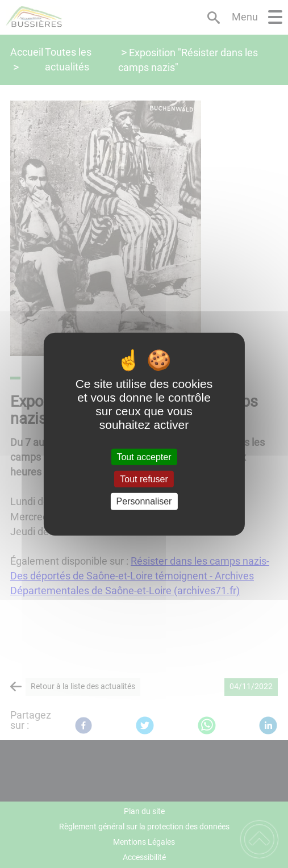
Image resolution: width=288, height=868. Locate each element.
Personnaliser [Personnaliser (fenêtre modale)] (144, 501)
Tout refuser (144, 479)
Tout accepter (144, 457)
